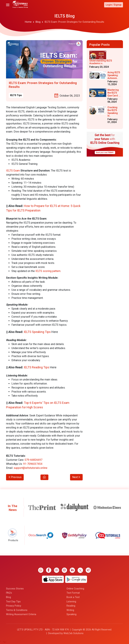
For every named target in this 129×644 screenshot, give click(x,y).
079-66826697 (34, 460)
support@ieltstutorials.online (30, 468)
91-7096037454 (33, 464)
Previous (15, 477)
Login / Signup (114, 5)
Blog (38, 22)
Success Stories (15, 636)
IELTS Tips (16, 95)
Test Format (73, 640)
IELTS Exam (13, 171)
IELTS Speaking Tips (37, 332)
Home (28, 22)
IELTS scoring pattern (48, 271)
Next (76, 477)
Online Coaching (75, 636)
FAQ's (9, 640)
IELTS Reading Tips (37, 367)
